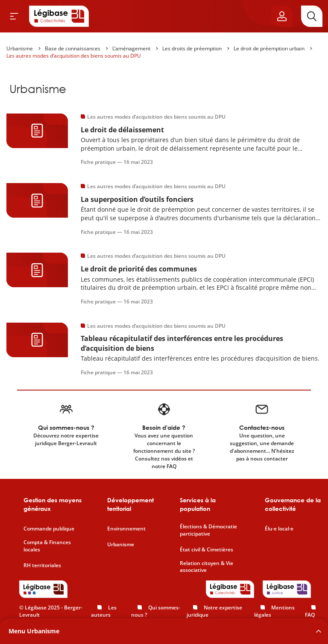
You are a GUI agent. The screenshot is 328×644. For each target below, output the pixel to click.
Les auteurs (104, 611)
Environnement (126, 529)
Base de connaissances (73, 48)
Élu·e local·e (279, 529)
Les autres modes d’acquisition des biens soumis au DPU (74, 56)
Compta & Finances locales (47, 546)
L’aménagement (131, 48)
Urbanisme (20, 48)
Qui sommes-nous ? (156, 611)
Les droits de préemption (192, 48)
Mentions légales (274, 611)
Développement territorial (130, 504)
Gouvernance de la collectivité (293, 504)
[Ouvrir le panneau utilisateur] (282, 16)
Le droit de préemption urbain (269, 48)
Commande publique (49, 529)
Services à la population (198, 504)
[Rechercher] (312, 16)
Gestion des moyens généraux (53, 504)
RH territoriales (42, 565)
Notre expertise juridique (214, 611)
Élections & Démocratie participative (208, 530)
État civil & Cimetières (206, 550)
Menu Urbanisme (34, 631)
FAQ (310, 615)
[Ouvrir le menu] (14, 16)
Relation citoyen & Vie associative (206, 567)
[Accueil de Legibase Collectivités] (59, 16)
